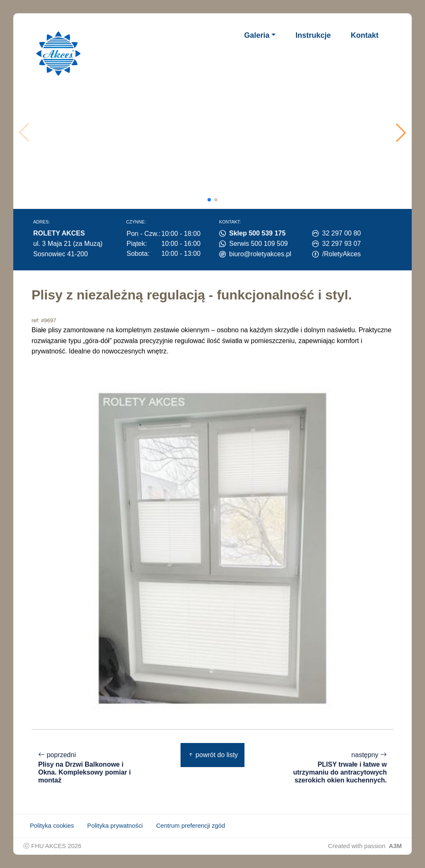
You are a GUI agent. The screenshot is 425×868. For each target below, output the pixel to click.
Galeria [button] (257, 35)
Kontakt (365, 35)
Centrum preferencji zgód (191, 826)
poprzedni (90, 768)
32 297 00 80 (341, 233)
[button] (401, 132)
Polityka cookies (52, 826)
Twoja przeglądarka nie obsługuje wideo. (215, 132)
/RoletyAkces (341, 254)
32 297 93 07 (341, 244)
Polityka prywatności (115, 826)
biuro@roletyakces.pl (260, 254)
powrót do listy (213, 755)
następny (335, 768)
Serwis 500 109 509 (258, 244)
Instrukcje (313, 35)
